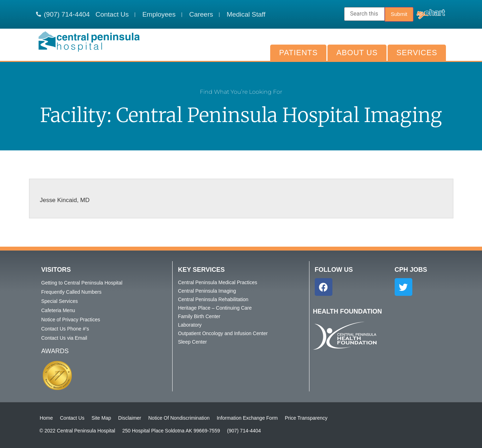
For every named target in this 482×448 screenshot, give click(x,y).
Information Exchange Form (247, 418)
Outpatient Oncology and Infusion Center (223, 333)
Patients (298, 53)
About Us (357, 53)
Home (46, 418)
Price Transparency (306, 418)
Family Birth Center (199, 316)
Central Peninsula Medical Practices (217, 282)
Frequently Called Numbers (71, 292)
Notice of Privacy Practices (71, 320)
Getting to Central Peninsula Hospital (82, 283)
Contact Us (72, 418)
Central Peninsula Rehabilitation (213, 299)
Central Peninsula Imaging (207, 291)
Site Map (101, 418)
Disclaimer (129, 418)
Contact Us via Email (64, 338)
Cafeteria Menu (58, 310)
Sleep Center (192, 342)
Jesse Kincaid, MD (65, 200)
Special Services (60, 301)
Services (417, 53)
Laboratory (190, 325)
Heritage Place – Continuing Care (215, 308)
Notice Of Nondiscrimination (179, 418)
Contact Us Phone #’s (65, 329)
